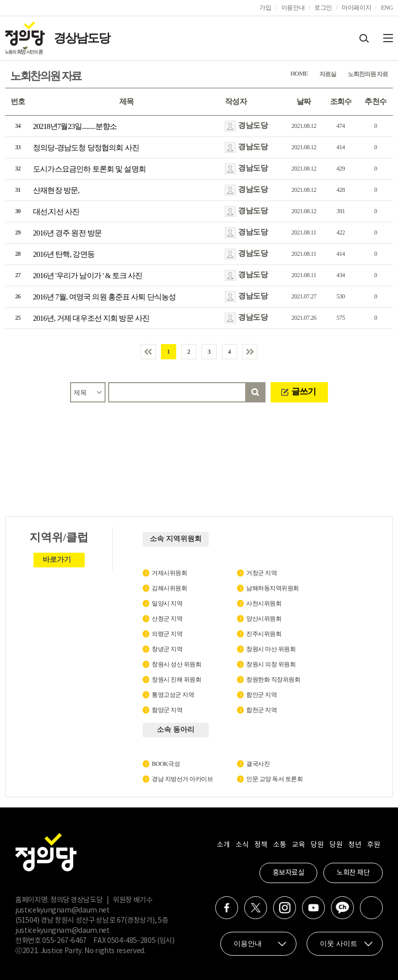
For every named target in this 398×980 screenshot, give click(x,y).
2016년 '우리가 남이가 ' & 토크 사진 (88, 276)
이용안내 (293, 8)
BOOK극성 (166, 764)
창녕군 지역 (167, 649)
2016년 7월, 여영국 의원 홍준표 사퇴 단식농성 (104, 297)
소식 (242, 845)
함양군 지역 (167, 710)
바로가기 (57, 560)
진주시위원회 (264, 634)
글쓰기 (304, 392)
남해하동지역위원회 (273, 588)
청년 (355, 845)
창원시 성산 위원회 (176, 664)
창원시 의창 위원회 (271, 664)
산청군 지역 (167, 619)
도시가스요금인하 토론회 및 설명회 (89, 169)
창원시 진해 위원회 (176, 680)
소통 (279, 845)
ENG (387, 8)
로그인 (323, 8)
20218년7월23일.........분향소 (75, 126)
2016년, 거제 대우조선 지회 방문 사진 (91, 318)
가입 (265, 8)
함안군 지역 (261, 695)
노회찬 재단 (353, 873)
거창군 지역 (261, 573)
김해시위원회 (169, 588)
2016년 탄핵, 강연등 (64, 254)
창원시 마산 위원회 (271, 649)
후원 (373, 845)
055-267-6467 (64, 941)
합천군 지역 (261, 710)
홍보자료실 (289, 873)
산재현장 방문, (56, 190)
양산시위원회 (264, 619)
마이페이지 (356, 8)
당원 (317, 845)
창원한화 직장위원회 (273, 680)
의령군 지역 (167, 634)
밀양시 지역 (167, 603)
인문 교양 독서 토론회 (274, 779)
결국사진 (258, 764)
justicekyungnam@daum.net (62, 910)
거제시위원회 (169, 573)
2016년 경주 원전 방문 (67, 233)
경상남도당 (82, 38)
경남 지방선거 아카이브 (182, 779)
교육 (298, 845)
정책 (261, 845)
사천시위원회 (264, 603)
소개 (223, 845)
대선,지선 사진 (56, 212)
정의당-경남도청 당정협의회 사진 (86, 148)
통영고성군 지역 (173, 695)
